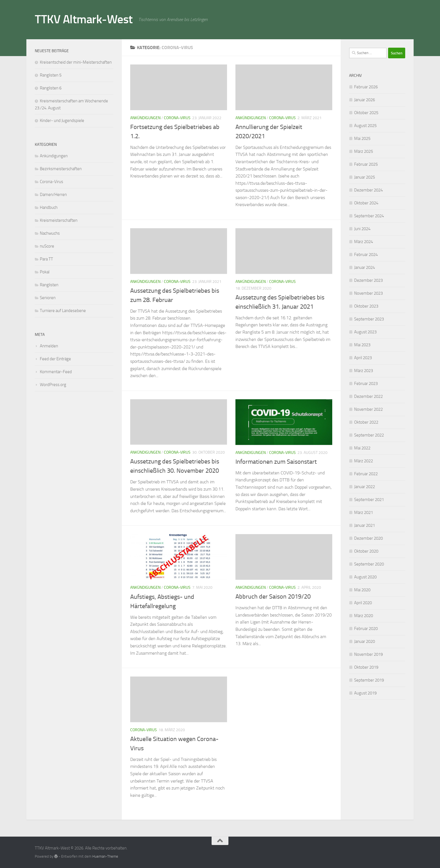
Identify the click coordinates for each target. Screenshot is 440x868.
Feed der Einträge (55, 359)
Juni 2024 (362, 229)
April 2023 (363, 358)
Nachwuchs (50, 233)
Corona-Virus (177, 118)
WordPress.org (53, 385)
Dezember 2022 (368, 396)
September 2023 (369, 319)
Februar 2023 (366, 384)
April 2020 (363, 603)
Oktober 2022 (366, 422)
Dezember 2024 (368, 190)
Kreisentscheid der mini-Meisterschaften (76, 62)
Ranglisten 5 (51, 75)
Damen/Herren (53, 195)
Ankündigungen (145, 118)
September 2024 (369, 216)
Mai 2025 (362, 138)
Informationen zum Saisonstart (276, 462)
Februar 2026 (366, 87)
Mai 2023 (362, 345)
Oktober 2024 (366, 203)
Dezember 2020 (368, 538)
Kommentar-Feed (56, 372)
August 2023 (365, 332)
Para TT (46, 259)
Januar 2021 (365, 525)
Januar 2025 (365, 177)
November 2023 (368, 293)
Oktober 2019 (366, 667)
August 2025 (365, 126)
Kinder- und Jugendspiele (62, 121)
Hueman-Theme (105, 856)
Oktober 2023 (366, 306)
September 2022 (369, 435)
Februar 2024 (366, 255)
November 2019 (368, 654)
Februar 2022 (366, 474)
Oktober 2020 (366, 551)
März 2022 (364, 461)
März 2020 (364, 616)
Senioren (48, 298)
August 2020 (365, 577)
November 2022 (368, 409)
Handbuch (49, 207)
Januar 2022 (365, 487)
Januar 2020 (365, 641)
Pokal (45, 272)
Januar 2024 (365, 267)
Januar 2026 (365, 100)
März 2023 (364, 371)
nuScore (47, 246)
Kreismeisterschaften (59, 220)
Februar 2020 (366, 629)
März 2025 (364, 151)
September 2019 (369, 680)
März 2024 (364, 242)
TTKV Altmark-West (84, 19)
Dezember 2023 (368, 280)
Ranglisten (49, 285)
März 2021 (364, 513)
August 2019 (365, 693)
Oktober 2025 (366, 113)
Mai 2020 (362, 590)
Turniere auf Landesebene (63, 311)
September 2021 (369, 500)
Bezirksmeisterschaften (61, 169)
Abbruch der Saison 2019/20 (273, 597)
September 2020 (369, 564)
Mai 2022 (362, 448)
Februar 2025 (366, 164)
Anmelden (49, 346)
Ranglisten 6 (51, 88)
